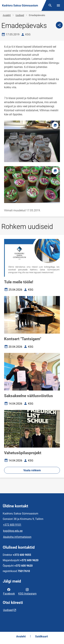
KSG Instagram (27, 591)
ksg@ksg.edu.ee (13, 531)
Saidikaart (41, 636)
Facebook (9, 591)
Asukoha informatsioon (17, 537)
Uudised (20, 15)
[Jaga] (59, 25)
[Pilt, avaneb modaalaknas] (32, 185)
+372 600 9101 (12, 525)
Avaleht (7, 15)
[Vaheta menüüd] (58, 5)
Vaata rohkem (32, 470)
